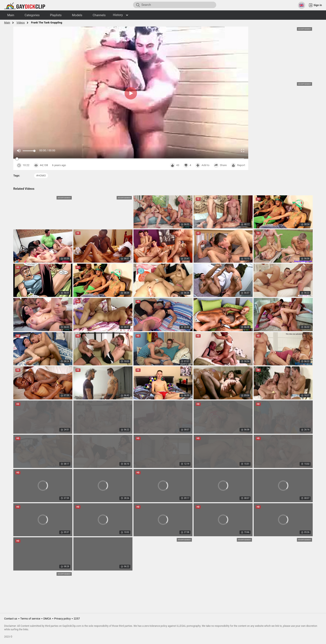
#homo (41, 176)
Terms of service (30, 619)
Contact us (11, 619)
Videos (21, 23)
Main (7, 23)
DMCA (47, 619)
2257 (77, 619)
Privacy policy (62, 619)
